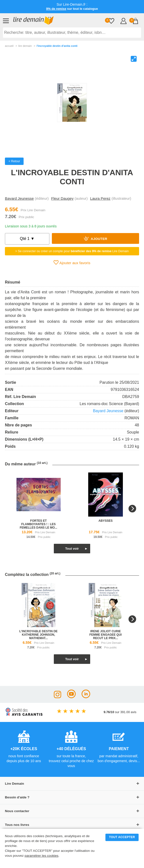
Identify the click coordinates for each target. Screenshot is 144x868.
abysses (106, 521)
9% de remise (56, 9)
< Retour (14, 161)
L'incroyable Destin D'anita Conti (57, 46)
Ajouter (96, 238)
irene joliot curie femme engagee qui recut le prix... (106, 635)
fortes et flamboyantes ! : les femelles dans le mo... (38, 524)
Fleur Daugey (62, 198)
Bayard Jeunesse (19, 198)
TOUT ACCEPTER (122, 837)
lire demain (25, 46)
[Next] (132, 509)
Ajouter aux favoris (72, 262)
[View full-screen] (134, 59)
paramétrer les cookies (42, 856)
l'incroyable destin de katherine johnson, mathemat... (39, 635)
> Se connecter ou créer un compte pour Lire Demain (72, 251)
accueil (9, 46)
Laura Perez (100, 198)
